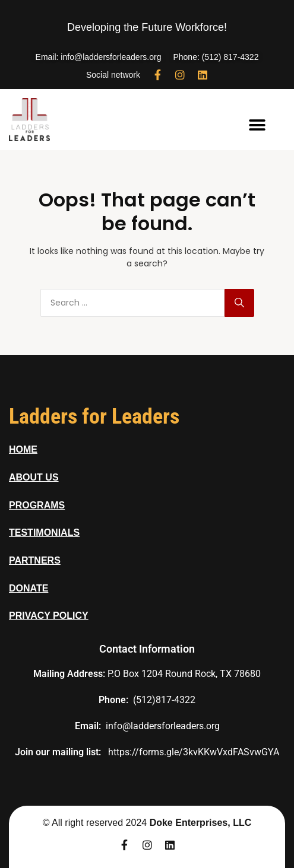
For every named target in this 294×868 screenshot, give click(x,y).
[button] (257, 125)
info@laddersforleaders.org (163, 726)
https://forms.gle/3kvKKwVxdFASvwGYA (194, 752)
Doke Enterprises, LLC (201, 823)
